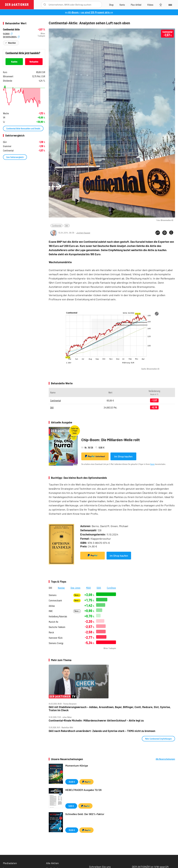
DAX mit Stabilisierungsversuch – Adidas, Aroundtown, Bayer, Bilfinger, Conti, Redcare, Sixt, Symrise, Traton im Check (110, 709)
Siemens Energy (56, 643)
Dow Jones (75, 588)
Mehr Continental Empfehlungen (158, 739)
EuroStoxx (111, 588)
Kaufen (14, 62)
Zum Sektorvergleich (15, 157)
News (77, 595)
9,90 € (71, 806)
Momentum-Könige (77, 766)
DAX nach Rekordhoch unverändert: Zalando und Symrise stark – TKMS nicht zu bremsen (102, 731)
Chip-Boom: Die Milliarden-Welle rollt (111, 440)
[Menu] (170, 5)
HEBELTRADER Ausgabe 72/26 (83, 790)
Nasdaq (61, 588)
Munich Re (53, 622)
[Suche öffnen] (45, 5)
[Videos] (150, 5)
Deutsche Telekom (57, 627)
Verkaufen (34, 62)
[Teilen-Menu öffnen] (158, 233)
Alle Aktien (52, 863)
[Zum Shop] (111, 5)
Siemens (53, 595)
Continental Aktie (11, 29)
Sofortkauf (95, 456)
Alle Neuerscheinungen (165, 759)
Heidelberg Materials (58, 616)
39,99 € (72, 782)
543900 (8, 33)
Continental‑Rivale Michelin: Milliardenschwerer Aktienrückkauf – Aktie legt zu (96, 721)
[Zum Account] (122, 5)
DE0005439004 (11, 37)
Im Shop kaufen (123, 456)
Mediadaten (10, 863)
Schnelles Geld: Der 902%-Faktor (85, 814)
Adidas (52, 606)
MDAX (88, 588)
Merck (51, 632)
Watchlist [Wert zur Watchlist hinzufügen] (12, 43)
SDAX (99, 588)
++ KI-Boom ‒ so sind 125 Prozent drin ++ (89, 12)
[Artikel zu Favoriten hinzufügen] (171, 233)
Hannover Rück (56, 638)
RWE (51, 611)
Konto (152, 464)
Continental (57, 226)
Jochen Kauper (83, 233)
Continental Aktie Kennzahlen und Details (23, 128)
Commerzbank (55, 600)
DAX (67, 226)
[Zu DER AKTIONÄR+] (136, 5)
